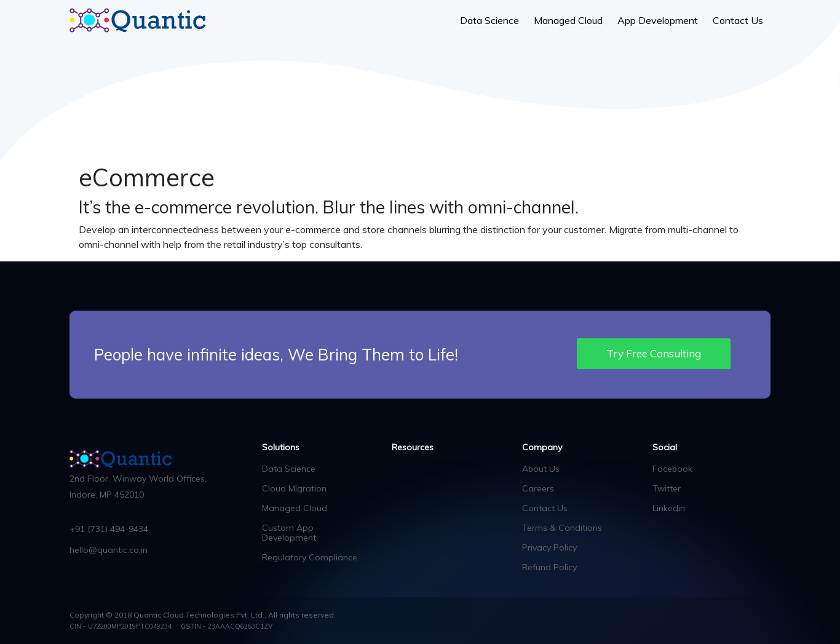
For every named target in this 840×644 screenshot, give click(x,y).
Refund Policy (549, 567)
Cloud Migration (294, 488)
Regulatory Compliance (310, 557)
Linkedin (669, 508)
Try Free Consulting (654, 353)
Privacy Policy (549, 547)
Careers (538, 488)
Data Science (489, 20)
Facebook (672, 469)
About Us (541, 469)
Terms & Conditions (562, 528)
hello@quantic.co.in (109, 550)
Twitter (667, 488)
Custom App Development (289, 533)
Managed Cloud (568, 20)
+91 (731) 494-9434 (109, 529)
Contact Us (738, 20)
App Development (658, 20)
